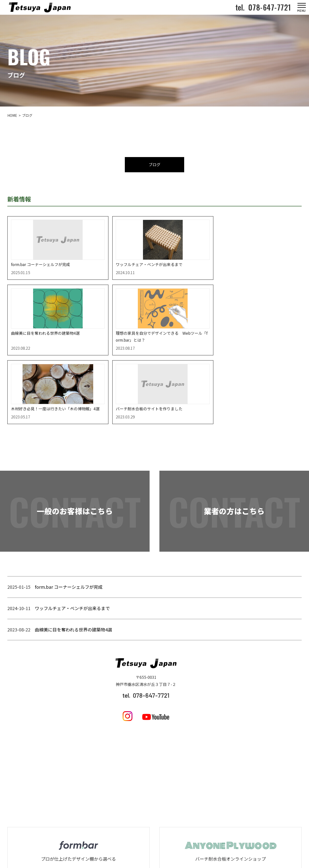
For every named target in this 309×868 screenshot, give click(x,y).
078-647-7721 (268, 7)
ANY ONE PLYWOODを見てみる (231, 824)
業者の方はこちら (234, 457)
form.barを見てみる (78, 824)
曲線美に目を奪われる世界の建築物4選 (73, 575)
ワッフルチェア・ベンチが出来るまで (72, 554)
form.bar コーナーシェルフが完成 (69, 533)
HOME (12, 115)
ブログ (154, 165)
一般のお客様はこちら (75, 457)
